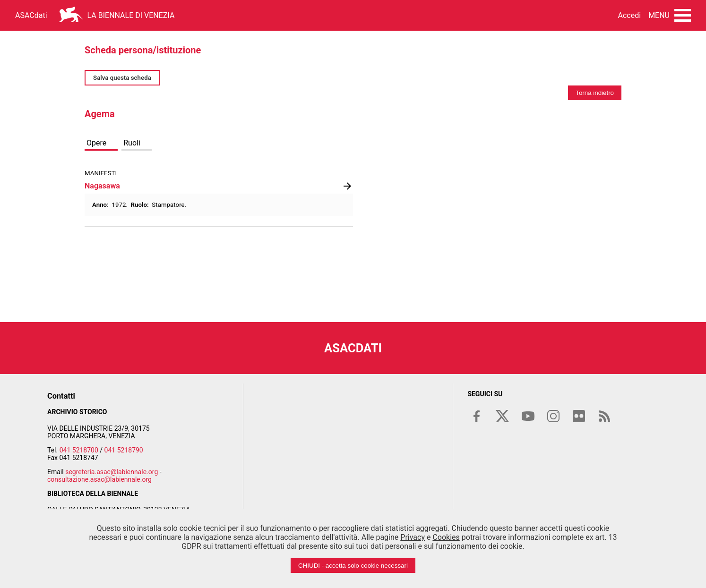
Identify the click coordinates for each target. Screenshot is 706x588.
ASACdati (31, 15)
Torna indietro (595, 93)
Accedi (630, 15)
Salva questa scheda (122, 78)
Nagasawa (102, 186)
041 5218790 (124, 450)
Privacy (413, 537)
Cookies (446, 537)
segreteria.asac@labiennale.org (112, 472)
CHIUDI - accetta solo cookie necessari (353, 566)
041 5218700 (79, 450)
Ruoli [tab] (132, 143)
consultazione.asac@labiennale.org (99, 479)
